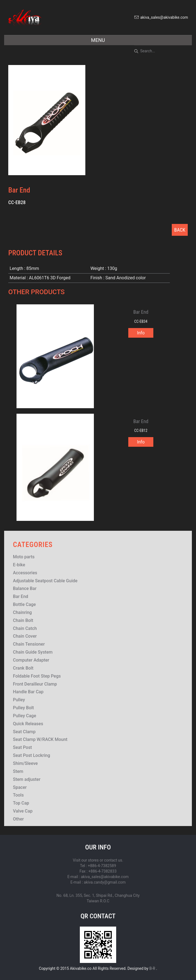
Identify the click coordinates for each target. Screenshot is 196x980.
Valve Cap (23, 811)
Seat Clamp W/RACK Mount (40, 739)
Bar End (21, 596)
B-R (152, 968)
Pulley (19, 700)
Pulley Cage (24, 716)
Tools (18, 795)
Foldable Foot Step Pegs (37, 676)
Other (18, 819)
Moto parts (24, 557)
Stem (18, 771)
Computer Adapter (31, 660)
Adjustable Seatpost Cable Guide (45, 581)
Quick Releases (28, 724)
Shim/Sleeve (25, 763)
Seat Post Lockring (32, 755)
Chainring (22, 612)
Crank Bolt (23, 668)
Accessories (25, 573)
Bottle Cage (24, 604)
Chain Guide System (33, 652)
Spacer (20, 787)
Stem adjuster (27, 779)
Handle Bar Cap (28, 692)
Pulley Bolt (23, 708)
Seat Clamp (24, 732)
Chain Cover (25, 636)
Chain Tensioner (29, 644)
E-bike (19, 565)
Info (141, 333)
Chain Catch (25, 628)
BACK (180, 230)
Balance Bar (25, 588)
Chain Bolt (23, 620)
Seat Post (22, 747)
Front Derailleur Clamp (35, 684)
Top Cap (21, 803)
